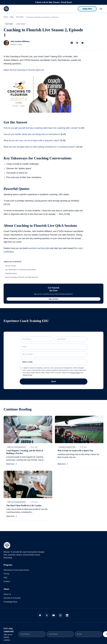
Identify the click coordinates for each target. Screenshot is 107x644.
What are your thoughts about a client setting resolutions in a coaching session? (39, 147)
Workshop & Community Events (16, 570)
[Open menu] (101, 9)
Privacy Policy (75, 373)
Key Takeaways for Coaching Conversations (21, 270)
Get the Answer (11, 266)
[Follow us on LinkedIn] (67, 615)
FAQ (5, 578)
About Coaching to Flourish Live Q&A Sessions (22, 277)
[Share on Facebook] (77, 43)
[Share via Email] (83, 43)
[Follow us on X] (47, 615)
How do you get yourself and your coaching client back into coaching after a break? (41, 128)
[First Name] (32, 634)
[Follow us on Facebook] (40, 615)
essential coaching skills (39, 248)
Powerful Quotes (11, 273)
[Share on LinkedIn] (72, 43)
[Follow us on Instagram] (60, 615)
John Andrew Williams (20, 41)
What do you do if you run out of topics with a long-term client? (32, 141)
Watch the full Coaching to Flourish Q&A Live (24, 70)
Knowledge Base (10, 602)
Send (53, 381)
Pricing (6, 574)
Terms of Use (28, 375)
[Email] (88, 634)
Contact (7, 581)
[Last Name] (60, 634)
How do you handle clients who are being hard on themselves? (32, 134)
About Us (7, 594)
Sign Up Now (53, 299)
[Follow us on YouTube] (54, 615)
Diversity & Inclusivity (12, 598)
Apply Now (87, 9)
